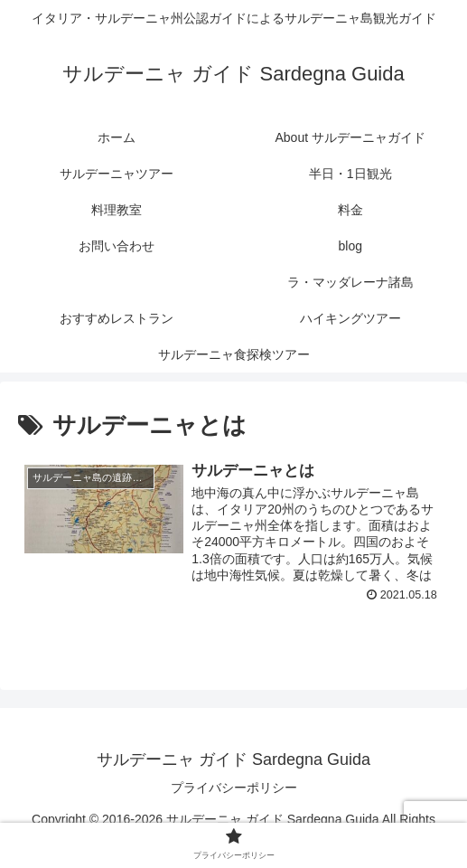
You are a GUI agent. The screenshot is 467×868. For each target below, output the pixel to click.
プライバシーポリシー (234, 788)
